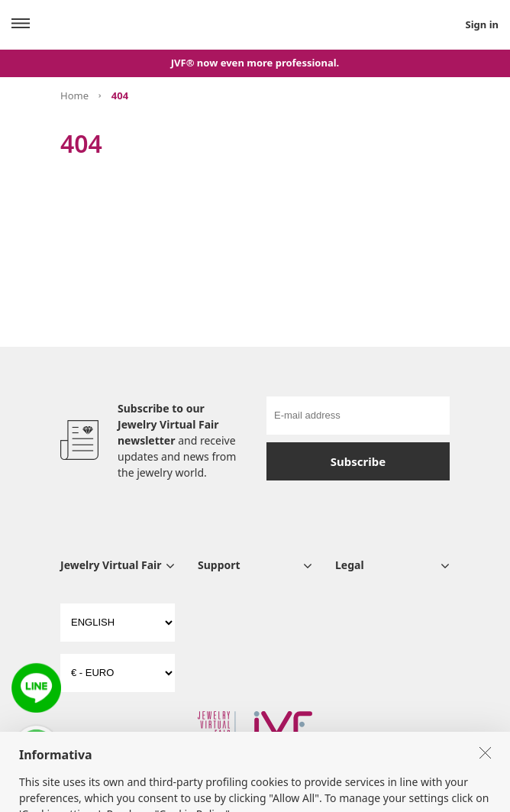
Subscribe (358, 461)
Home (74, 95)
